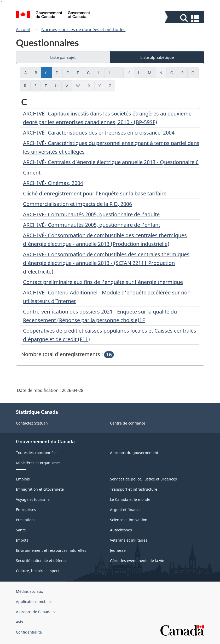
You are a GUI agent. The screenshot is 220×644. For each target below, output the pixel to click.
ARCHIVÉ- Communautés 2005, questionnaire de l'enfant (92, 225)
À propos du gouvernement (134, 453)
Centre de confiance (128, 423)
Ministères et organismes (38, 463)
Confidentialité (29, 632)
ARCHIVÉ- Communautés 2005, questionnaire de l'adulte (91, 214)
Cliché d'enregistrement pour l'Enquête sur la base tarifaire (95, 193)
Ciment (32, 173)
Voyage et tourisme (33, 499)
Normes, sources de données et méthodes (83, 30)
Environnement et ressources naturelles (51, 550)
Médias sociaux (29, 591)
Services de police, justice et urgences (143, 479)
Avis (19, 622)
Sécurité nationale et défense (42, 561)
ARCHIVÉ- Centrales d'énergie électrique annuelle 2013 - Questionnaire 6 (111, 162)
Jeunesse (118, 550)
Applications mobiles (34, 602)
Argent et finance (125, 510)
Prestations (26, 520)
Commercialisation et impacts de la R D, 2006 (77, 204)
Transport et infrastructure (134, 489)
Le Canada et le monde (130, 499)
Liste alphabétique (157, 57)
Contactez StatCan (32, 423)
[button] (185, 18)
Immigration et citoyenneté (40, 489)
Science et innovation (129, 520)
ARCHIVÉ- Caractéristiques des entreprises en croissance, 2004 (99, 133)
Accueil (23, 30)
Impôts (22, 540)
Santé (21, 530)
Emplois (23, 479)
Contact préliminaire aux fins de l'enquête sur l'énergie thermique (103, 282)
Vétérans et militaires (129, 540)
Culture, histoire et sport (37, 571)
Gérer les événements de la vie (137, 561)
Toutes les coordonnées (37, 453)
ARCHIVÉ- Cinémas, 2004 (53, 183)
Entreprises (26, 510)
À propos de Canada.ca (36, 612)
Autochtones (121, 530)
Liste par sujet (63, 57)
